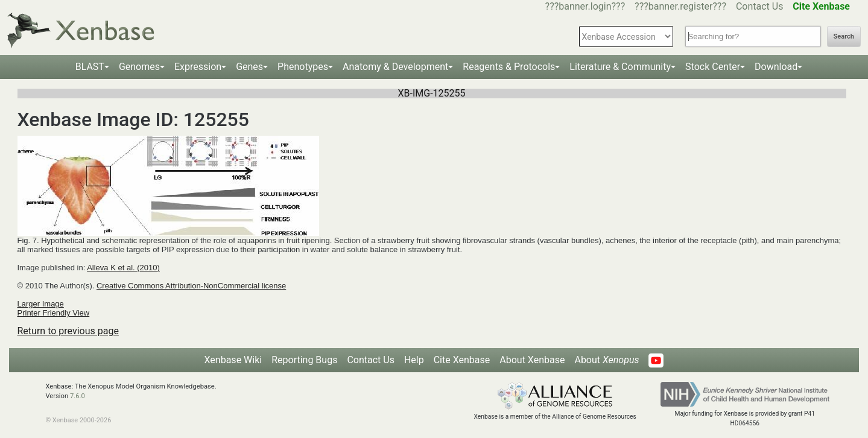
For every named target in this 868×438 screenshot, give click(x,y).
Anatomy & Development (395, 67)
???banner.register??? (680, 6)
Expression (198, 67)
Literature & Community (620, 67)
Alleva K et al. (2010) (123, 268)
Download (776, 67)
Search (844, 36)
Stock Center (713, 67)
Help (414, 360)
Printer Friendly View (54, 313)
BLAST (90, 67)
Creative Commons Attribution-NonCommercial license (191, 286)
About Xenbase (532, 360)
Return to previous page (68, 331)
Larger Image (41, 304)
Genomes (139, 67)
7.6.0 (78, 396)
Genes (249, 67)
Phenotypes (303, 67)
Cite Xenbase (462, 360)
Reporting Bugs (304, 360)
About (607, 360)
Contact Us (760, 6)
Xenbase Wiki (233, 360)
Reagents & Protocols (509, 67)
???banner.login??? (585, 6)
